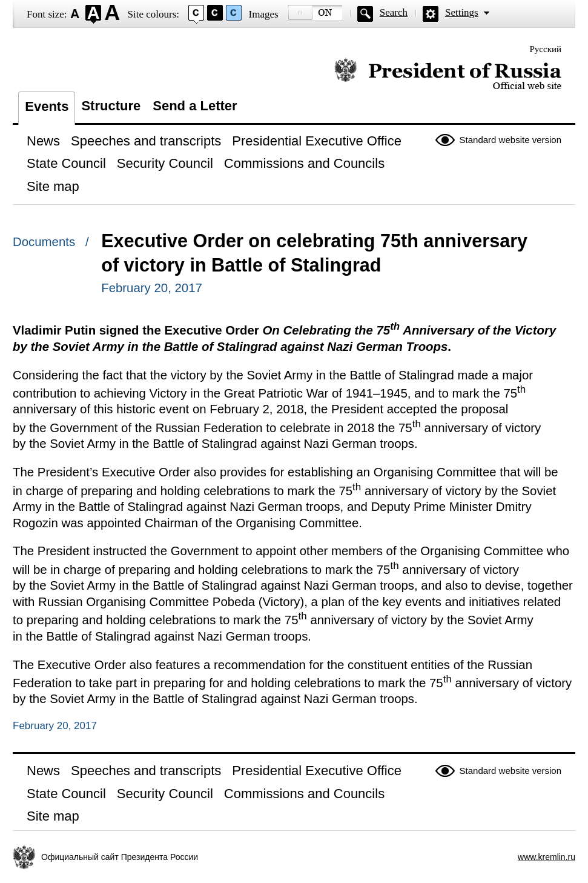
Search (394, 12)
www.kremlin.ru (547, 857)
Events (47, 106)
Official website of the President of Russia (448, 74)
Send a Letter (195, 106)
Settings (462, 12)
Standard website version (510, 140)
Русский (546, 49)
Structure (111, 106)
